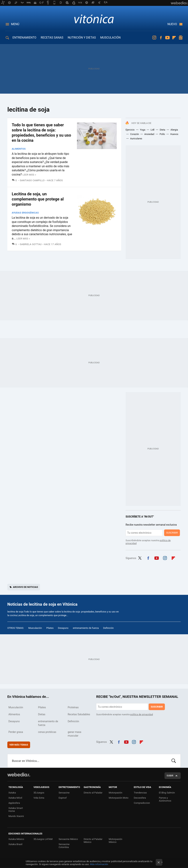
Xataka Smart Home (16, 810)
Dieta (162, 130)
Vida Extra (39, 798)
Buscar (174, 761)
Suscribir (172, 533)
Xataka (12, 793)
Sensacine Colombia (64, 846)
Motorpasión (115, 793)
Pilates (50, 628)
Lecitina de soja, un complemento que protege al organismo (38, 199)
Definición (109, 628)
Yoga (143, 130)
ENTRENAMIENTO (24, 38)
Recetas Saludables (79, 714)
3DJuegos (39, 793)
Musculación (35, 628)
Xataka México (16, 839)
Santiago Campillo (32, 180)
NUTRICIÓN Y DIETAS (82, 38)
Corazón (135, 134)
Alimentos (19, 149)
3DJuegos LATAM (43, 839)
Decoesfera (140, 798)
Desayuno (63, 628)
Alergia (174, 130)
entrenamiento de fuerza (86, 628)
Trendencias (140, 793)
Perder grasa (16, 732)
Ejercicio (130, 130)
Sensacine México (68, 839)
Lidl (152, 130)
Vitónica (94, 19)
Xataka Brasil (15, 844)
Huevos (174, 134)
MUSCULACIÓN (110, 38)
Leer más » (29, 175)
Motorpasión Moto (119, 798)
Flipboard (174, 38)
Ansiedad (149, 134)
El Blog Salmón (167, 793)
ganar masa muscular (75, 734)
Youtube (167, 38)
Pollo (162, 134)
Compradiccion (142, 803)
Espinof (63, 798)
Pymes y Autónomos (165, 799)
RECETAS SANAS (52, 38)
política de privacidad (142, 714)
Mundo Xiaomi (16, 816)
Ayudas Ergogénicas (25, 213)
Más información (99, 864)
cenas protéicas (47, 732)
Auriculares (136, 139)
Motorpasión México (115, 841)
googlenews (181, 38)
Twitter (140, 558)
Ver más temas (19, 745)
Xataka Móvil (15, 798)
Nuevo (172, 24)
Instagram (154, 38)
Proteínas (73, 707)
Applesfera (14, 803)
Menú (15, 24)
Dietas (42, 714)
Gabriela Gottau (31, 244)
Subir (170, 776)
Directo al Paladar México (93, 841)
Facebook (161, 38)
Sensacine (64, 793)
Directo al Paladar (93, 793)
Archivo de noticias (25, 587)
